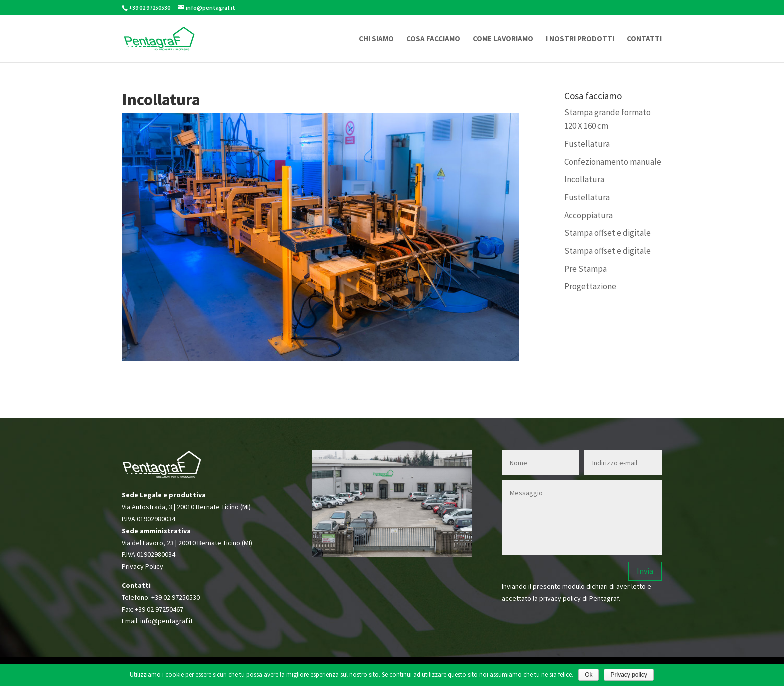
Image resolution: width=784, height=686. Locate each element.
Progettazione (590, 286)
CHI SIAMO (376, 39)
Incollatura (584, 179)
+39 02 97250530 (176, 597)
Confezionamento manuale (613, 162)
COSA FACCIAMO (433, 39)
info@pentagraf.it (167, 621)
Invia (645, 571)
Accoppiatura (589, 215)
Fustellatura (587, 144)
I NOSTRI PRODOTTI (580, 39)
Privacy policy (629, 675)
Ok (589, 675)
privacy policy (560, 598)
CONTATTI (644, 39)
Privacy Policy (143, 566)
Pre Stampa (586, 269)
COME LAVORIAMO (503, 39)
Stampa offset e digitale (608, 233)
